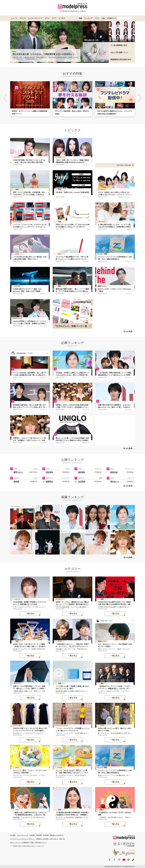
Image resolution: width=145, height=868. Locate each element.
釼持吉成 (114, 472)
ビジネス (62, 18)
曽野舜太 (50, 482)
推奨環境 (39, 835)
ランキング (88, 18)
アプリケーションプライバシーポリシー (22, 839)
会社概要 (13, 835)
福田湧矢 (82, 472)
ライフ (54, 18)
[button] (140, 98)
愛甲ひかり (18, 472)
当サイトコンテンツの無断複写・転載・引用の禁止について (29, 842)
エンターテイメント (35, 18)
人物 (103, 18)
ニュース (14, 18)
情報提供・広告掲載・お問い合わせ (47, 839)
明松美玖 (50, 472)
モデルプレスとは (23, 835)
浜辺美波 (82, 482)
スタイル (23, 18)
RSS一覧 (62, 839)
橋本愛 (16, 482)
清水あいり (115, 482)
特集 (80, 18)
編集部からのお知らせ (57, 835)
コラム (47, 18)
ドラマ (97, 18)
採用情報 (46, 835)
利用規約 (32, 835)
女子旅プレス (112, 18)
